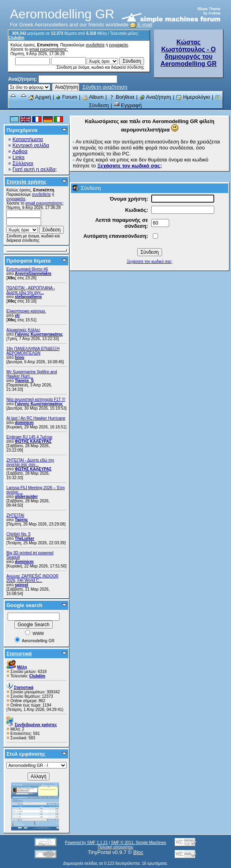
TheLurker (25, 539)
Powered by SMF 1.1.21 (86, 843)
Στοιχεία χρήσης (27, 182)
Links (18, 157)
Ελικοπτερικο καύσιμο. (26, 311)
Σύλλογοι (23, 163)
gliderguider (26, 497)
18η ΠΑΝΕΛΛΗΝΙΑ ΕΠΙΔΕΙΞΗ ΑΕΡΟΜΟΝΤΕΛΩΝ (33, 351)
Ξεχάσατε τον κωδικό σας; (149, 262)
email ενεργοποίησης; (49, 49)
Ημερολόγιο (193, 97)
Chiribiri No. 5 (19, 534)
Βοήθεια (121, 97)
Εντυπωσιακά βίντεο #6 (27, 269)
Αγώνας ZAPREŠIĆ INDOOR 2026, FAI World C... (32, 578)
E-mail (141, 25)
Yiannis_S (24, 381)
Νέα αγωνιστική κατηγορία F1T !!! (36, 399)
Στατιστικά (19, 654)
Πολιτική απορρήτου (115, 847)
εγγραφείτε (118, 45)
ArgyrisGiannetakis (33, 274)
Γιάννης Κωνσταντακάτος (39, 334)
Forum (66, 97)
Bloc (138, 852)
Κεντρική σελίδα (31, 145)
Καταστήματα (28, 139)
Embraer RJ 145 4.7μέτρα (29, 437)
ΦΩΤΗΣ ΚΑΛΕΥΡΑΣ (33, 441)
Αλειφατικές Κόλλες (23, 330)
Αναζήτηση (155, 97)
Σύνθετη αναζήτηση (105, 87)
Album (93, 97)
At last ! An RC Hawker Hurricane (36, 418)
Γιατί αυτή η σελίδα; (35, 169)
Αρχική (39, 97)
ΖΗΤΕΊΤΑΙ (15, 515)
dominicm (24, 423)
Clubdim (16, 38)
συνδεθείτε (95, 45)
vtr (17, 316)
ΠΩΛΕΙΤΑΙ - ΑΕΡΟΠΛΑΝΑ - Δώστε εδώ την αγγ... (31, 290)
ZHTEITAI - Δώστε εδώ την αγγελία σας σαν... (30, 462)
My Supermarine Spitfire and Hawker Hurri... (32, 374)
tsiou (20, 357)
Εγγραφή (128, 105)
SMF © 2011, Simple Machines (138, 843)
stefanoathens (28, 297)
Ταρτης (21, 520)
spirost (21, 585)
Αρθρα (20, 151)
